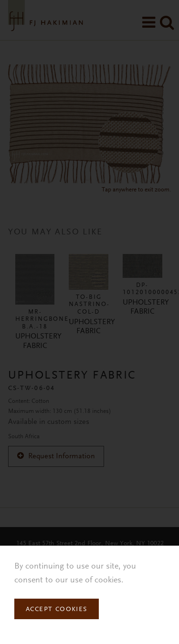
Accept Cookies (57, 610)
